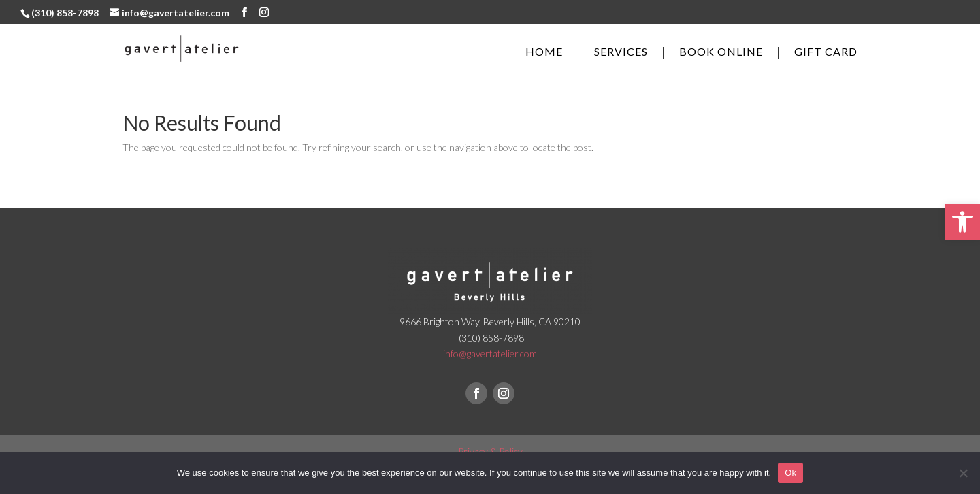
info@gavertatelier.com (490, 353)
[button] (962, 222)
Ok (790, 473)
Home (544, 52)
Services (621, 52)
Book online (721, 52)
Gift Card (826, 52)
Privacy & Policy (490, 451)
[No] (963, 473)
